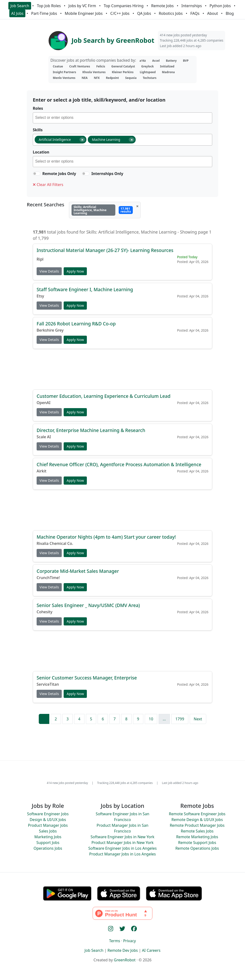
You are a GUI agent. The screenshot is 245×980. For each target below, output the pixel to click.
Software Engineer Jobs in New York (123, 837)
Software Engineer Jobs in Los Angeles (122, 848)
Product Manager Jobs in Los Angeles (123, 854)
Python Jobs (220, 6)
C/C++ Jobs (120, 13)
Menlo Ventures (64, 78)
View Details (49, 271)
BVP (186, 61)
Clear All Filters (48, 185)
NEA (85, 78)
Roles (38, 108)
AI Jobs (17, 13)
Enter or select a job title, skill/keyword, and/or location (99, 100)
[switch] (37, 174)
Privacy (130, 941)
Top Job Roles (49, 6)
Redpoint (112, 78)
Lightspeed (148, 72)
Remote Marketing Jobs (197, 837)
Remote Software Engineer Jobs (197, 814)
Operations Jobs (48, 848)
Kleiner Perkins (123, 72)
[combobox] (122, 118)
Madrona (168, 72)
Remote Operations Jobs (197, 848)
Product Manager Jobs (48, 825)
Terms (115, 941)
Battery (171, 61)
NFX (97, 78)
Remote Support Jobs (197, 843)
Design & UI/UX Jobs (48, 820)
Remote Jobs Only (59, 174)
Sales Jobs (48, 831)
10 (151, 719)
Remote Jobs (162, 6)
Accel (156, 61)
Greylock (147, 66)
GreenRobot (125, 960)
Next (198, 719)
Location (41, 152)
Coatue (58, 66)
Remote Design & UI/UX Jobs (197, 820)
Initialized (167, 66)
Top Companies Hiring (123, 6)
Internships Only (107, 174)
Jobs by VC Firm (82, 6)
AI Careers (151, 950)
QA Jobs (144, 13)
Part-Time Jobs (44, 13)
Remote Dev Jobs (123, 950)
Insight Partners (64, 72)
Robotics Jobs (171, 13)
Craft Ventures (80, 66)
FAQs (195, 13)
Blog (230, 13)
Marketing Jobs (48, 837)
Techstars (150, 78)
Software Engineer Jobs (48, 814)
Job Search (20, 6)
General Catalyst (123, 66)
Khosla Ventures (94, 72)
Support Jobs (48, 843)
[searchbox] (124, 118)
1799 (180, 719)
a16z (143, 61)
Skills (38, 130)
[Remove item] (82, 140)
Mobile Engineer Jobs (84, 13)
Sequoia (131, 78)
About (213, 13)
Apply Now (75, 271)
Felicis (101, 66)
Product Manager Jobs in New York (122, 843)
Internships (192, 6)
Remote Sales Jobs (197, 831)
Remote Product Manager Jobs (197, 825)
